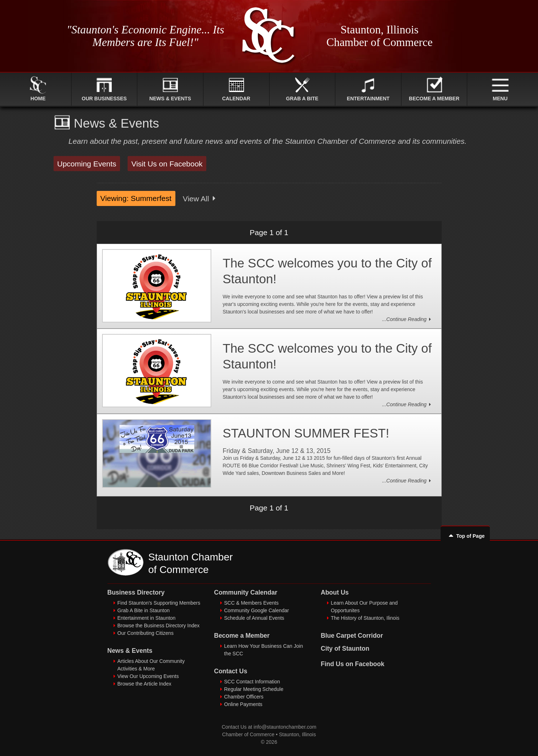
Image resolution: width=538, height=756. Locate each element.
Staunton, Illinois (297, 734)
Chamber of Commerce (248, 734)
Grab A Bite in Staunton (144, 610)
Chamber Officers (244, 697)
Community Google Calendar (257, 610)
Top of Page (465, 536)
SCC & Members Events (252, 603)
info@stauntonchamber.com (285, 727)
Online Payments (243, 704)
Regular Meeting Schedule (254, 689)
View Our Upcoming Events (148, 676)
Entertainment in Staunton (147, 618)
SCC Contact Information (252, 682)
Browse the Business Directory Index (159, 626)
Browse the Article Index (144, 684)
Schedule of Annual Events (254, 618)
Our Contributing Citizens (146, 633)
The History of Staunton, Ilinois (365, 618)
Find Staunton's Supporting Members (159, 603)
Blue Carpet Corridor (352, 636)
